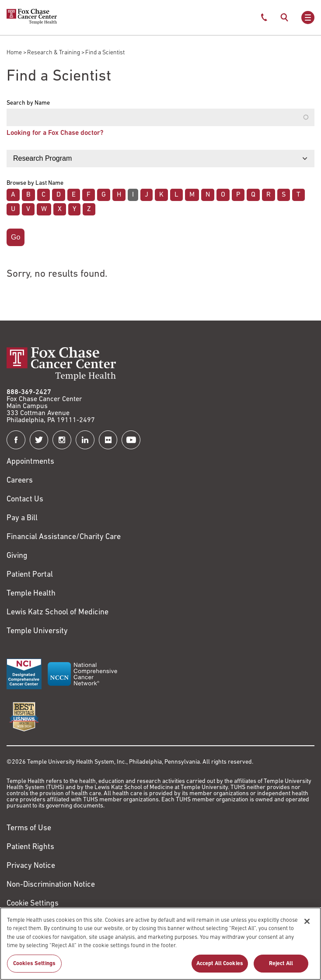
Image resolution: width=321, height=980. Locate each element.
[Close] (307, 926)
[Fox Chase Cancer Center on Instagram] (62, 440)
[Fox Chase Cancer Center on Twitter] (39, 440)
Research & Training (54, 53)
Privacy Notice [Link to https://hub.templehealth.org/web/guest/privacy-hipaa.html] (31, 866)
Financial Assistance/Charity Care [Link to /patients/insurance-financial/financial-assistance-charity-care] (64, 537)
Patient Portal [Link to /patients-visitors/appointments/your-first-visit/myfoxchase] (30, 575)
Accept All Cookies (220, 968)
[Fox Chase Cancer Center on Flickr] (108, 440)
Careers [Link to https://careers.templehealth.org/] (20, 481)
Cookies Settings (34, 968)
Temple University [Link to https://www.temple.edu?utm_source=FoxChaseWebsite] (37, 631)
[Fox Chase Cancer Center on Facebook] (16, 440)
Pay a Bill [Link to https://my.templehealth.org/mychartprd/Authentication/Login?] (22, 518)
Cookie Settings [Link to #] (33, 904)
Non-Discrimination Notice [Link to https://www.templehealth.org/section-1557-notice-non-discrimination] (51, 885)
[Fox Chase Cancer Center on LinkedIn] (85, 440)
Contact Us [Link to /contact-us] (25, 499)
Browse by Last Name (35, 183)
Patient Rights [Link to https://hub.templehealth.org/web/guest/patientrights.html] (30, 847)
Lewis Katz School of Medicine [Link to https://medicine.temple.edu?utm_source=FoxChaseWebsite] (58, 612)
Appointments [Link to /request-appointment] (30, 462)
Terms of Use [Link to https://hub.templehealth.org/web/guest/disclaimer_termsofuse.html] (29, 828)
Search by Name (28, 103)
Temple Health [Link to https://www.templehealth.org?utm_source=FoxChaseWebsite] (31, 594)
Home (14, 53)
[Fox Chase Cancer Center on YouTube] (131, 440)
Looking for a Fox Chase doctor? (55, 133)
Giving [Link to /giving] (17, 556)
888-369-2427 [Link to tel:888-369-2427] (29, 392)
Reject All (281, 968)
